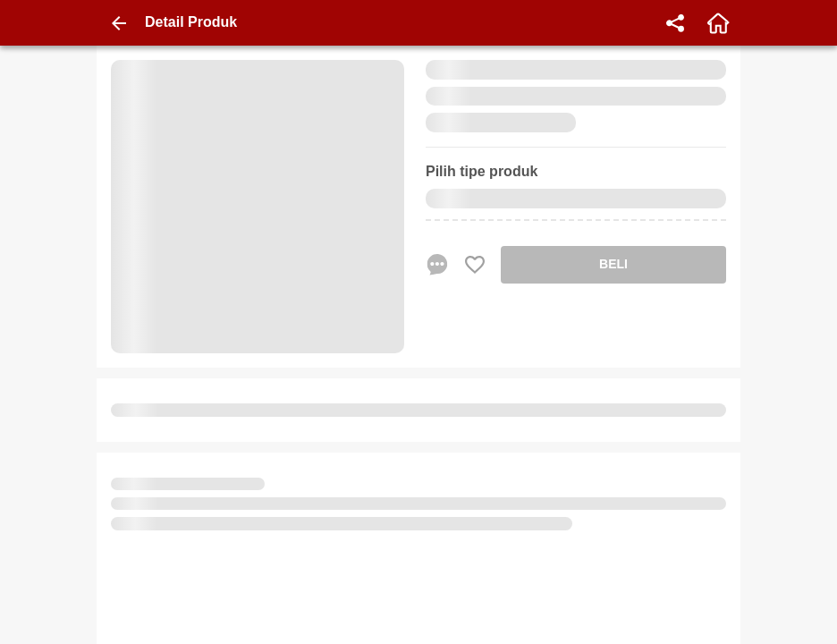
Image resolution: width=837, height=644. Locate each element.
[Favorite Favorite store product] (475, 265)
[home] (718, 23)
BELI (613, 264)
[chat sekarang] (437, 265)
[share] (675, 23)
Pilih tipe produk (482, 171)
